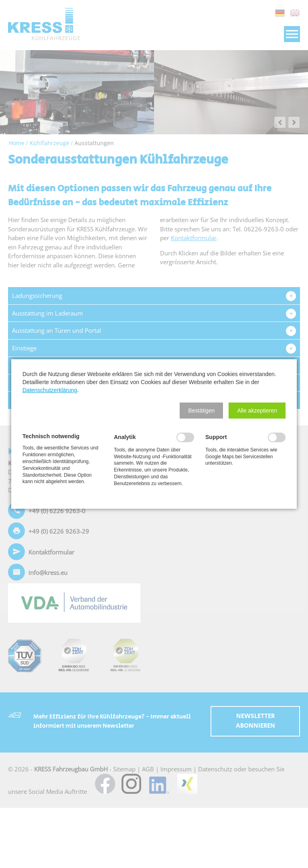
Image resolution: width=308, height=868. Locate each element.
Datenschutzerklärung (50, 390)
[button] (201, 411)
